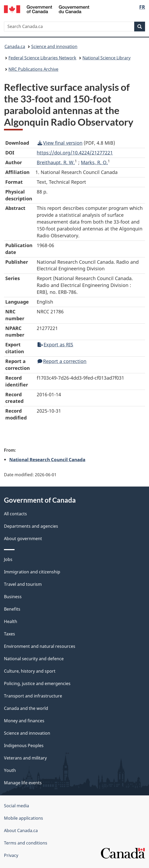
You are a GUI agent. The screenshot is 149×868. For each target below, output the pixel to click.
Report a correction (62, 361)
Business (13, 597)
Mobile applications (24, 818)
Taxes (10, 634)
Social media (17, 806)
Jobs (8, 559)
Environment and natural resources (40, 646)
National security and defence (34, 659)
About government (23, 539)
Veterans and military (25, 758)
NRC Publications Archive (33, 69)
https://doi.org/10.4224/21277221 (75, 153)
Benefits (12, 609)
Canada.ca (15, 46)
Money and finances (24, 721)
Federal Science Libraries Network (42, 58)
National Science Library (106, 58)
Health (11, 621)
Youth (10, 770)
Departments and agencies (31, 526)
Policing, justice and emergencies (37, 683)
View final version (60, 143)
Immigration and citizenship (32, 572)
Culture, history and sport (30, 671)
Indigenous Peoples (24, 746)
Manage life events (23, 783)
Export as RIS (55, 345)
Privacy (11, 855)
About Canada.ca (21, 831)
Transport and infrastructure (33, 696)
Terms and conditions (26, 843)
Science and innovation (54, 46)
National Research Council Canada (47, 459)
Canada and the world (26, 708)
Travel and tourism (23, 584)
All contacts (15, 514)
